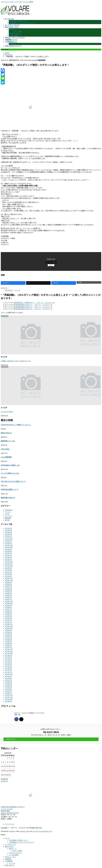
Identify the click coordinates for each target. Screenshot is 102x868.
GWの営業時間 (6, 457)
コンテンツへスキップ (9, 2)
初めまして (13, 29)
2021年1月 (8, 576)
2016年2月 (8, 691)
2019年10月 (9, 603)
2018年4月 (8, 641)
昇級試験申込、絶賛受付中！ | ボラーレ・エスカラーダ (34, 303)
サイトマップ (10, 824)
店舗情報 (8, 859)
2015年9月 (8, 701)
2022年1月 (8, 560)
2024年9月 (8, 533)
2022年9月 (8, 549)
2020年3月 (8, 595)
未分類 (7, 520)
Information (42, 60)
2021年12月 (9, 562)
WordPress (12, 831)
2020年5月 (8, 591)
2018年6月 (8, 637)
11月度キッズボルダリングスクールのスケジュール (16, 361)
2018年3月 (8, 643)
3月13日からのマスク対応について (13, 481)
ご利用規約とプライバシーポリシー (22, 23)
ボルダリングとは (15, 33)
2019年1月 (8, 622)
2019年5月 (8, 614)
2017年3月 (8, 668)
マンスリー (9, 516)
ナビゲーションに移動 (25, 2)
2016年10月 (9, 674)
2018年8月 (8, 633)
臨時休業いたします (8, 441)
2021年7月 (8, 572)
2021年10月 (9, 566)
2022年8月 (8, 551)
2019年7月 (8, 610)
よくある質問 (14, 35)
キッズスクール (10, 844)
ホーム (7, 838)
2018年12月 (9, 624)
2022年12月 (9, 545)
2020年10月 (9, 581)
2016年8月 (8, 678)
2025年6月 (8, 531)
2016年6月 (8, 683)
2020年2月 (8, 597)
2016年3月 (8, 689)
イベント (17, 290)
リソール (12, 44)
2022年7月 (8, 553)
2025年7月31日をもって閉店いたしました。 (16, 425)
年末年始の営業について (10, 490)
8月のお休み (5, 449)
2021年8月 (8, 570)
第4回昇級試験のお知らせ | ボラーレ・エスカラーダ (33, 309)
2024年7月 (8, 535)
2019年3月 (8, 618)
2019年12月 (9, 601)
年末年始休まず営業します (10, 465)
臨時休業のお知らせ (8, 498)
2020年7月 (8, 587)
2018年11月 (9, 626)
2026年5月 (4, 781)
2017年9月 (8, 656)
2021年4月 (8, 574)
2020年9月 (8, 583)
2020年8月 (8, 585)
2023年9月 (8, 541)
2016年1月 (8, 693)
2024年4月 (8, 537)
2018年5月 (8, 639)
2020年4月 (8, 593)
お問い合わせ (10, 865)
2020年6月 (8, 589)
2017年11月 (9, 651)
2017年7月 (8, 660)
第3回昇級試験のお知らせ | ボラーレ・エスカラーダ (33, 307)
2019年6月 (8, 612)
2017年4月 (8, 666)
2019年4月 (8, 616)
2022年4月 (8, 558)
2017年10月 (9, 653)
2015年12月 (9, 695)
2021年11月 (9, 564)
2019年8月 (8, 608)
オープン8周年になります (10, 473)
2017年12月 (9, 649)
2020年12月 (9, 578)
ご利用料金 (9, 861)
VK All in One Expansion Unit (42, 831)
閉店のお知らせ (6, 433)
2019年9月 (8, 606)
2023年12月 (9, 539)
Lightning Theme (25, 831)
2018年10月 (9, 628)
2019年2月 (8, 620)
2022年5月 (8, 556)
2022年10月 (9, 547)
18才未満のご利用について (18, 21)
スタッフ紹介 (18, 31)
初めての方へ (10, 847)
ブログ (7, 514)
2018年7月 (8, 635)
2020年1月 (8, 599)
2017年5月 (8, 664)
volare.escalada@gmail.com (10, 813)
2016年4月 (8, 687)
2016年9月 (8, 676)
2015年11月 (9, 697)
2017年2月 (8, 670)
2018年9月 (8, 631)
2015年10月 (9, 699)
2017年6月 (8, 662)
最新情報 (8, 518)
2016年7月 (8, 681)
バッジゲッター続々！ (7, 412)
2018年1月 (8, 647)
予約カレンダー (10, 857)
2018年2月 (8, 645)
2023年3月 (8, 543)
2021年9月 (8, 568)
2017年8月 (8, 658)
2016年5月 (8, 685)
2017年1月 (8, 672)
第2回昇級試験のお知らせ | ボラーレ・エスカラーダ (33, 305)
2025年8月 (8, 528)
